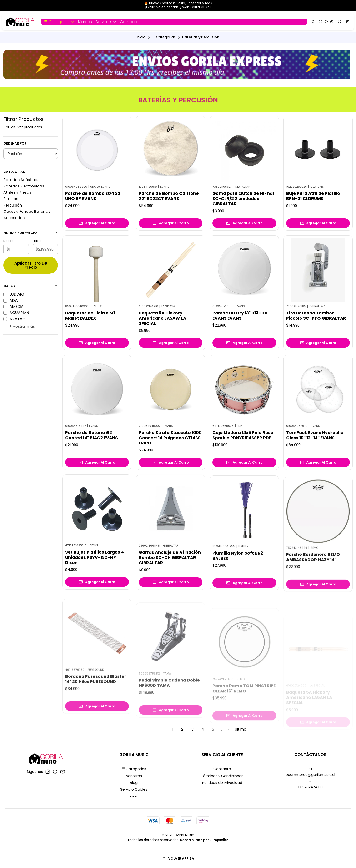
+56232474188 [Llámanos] (310, 784)
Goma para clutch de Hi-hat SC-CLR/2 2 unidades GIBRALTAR (243, 199)
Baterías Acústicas (21, 180)
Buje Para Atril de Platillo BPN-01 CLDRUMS (313, 196)
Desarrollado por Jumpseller (204, 840)
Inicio (141, 37)
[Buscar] (313, 22)
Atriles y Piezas (17, 192)
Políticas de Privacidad (222, 783)
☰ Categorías (164, 37)
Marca (30, 286)
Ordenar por (15, 144)
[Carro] (348, 22)
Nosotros (134, 776)
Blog (134, 783)
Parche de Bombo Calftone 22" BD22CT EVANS (169, 196)
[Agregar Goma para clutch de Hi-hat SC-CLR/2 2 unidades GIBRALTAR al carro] (244, 223)
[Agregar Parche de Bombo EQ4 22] (97, 223)
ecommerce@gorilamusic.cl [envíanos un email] (310, 772)
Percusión (13, 205)
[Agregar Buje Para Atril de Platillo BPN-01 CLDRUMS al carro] (318, 223)
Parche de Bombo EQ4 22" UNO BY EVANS (94, 196)
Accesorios (14, 218)
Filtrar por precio (30, 233)
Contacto (222, 769)
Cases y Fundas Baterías (27, 211)
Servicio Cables (134, 789)
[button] (59, 22)
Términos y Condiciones (222, 776)
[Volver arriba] (178, 858)
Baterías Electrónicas (24, 186)
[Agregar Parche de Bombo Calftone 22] (171, 223)
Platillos (11, 199)
